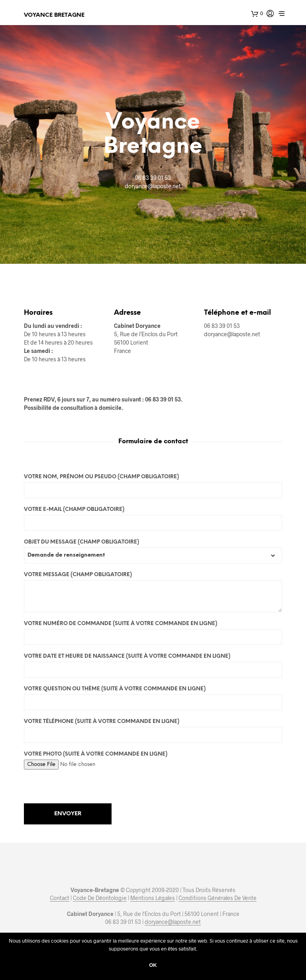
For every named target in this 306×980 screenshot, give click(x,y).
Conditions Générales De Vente (218, 898)
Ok (153, 965)
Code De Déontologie (100, 898)
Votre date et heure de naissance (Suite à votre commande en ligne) (153, 666)
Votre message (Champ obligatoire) (153, 592)
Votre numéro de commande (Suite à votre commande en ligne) (153, 633)
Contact (60, 898)
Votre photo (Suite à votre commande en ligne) (153, 759)
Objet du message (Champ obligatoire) (153, 549)
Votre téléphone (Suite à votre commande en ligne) (153, 731)
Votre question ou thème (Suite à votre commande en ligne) (153, 698)
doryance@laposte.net (173, 922)
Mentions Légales (153, 898)
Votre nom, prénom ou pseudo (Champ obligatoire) (153, 486)
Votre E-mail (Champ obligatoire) (153, 519)
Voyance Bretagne (54, 15)
